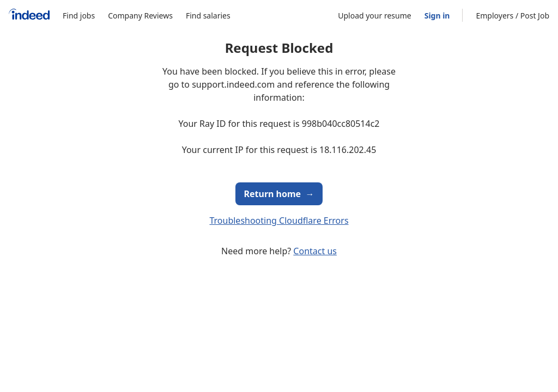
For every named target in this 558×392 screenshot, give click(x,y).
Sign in (437, 16)
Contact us (315, 251)
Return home (279, 194)
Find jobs (79, 16)
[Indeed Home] (29, 16)
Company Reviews (140, 16)
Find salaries (208, 16)
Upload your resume (374, 16)
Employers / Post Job (512, 16)
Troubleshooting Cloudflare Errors (279, 220)
